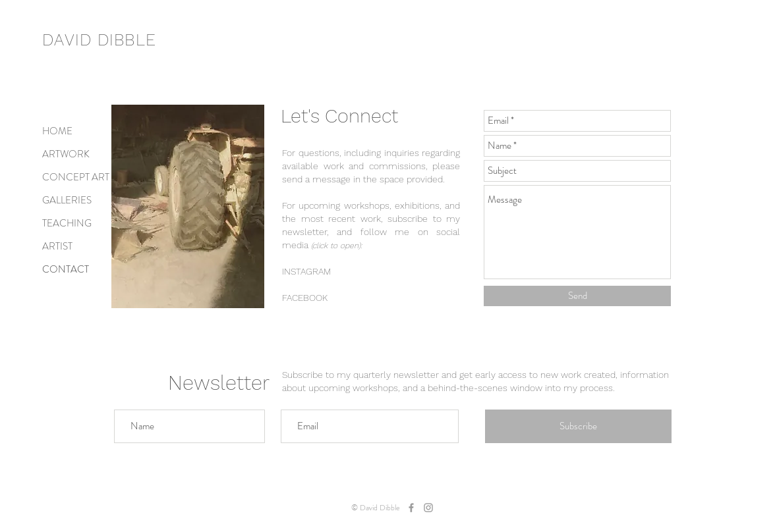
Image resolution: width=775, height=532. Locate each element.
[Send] (577, 296)
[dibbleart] (411, 508)
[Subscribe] (578, 426)
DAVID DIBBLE (99, 40)
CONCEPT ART (76, 177)
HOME (57, 131)
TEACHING (67, 223)
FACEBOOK (305, 298)
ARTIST (57, 246)
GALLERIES (67, 200)
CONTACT (66, 269)
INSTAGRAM (306, 271)
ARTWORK (66, 154)
